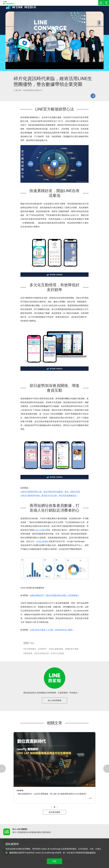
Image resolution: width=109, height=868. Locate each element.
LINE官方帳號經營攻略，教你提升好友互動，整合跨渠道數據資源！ (49, 496)
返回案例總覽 (54, 812)
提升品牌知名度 (42, 653)
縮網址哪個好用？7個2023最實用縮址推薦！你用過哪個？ (55, 595)
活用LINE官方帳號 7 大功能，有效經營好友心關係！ (52, 630)
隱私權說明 (91, 853)
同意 (54, 861)
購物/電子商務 (72, 649)
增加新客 (28, 653)
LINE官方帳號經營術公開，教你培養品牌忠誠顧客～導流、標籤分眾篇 (50, 492)
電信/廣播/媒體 (57, 649)
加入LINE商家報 (55, 700)
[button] (52, 807)
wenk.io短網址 (40, 530)
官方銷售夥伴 (30, 649)
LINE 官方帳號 (58, 653)
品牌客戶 (43, 649)
